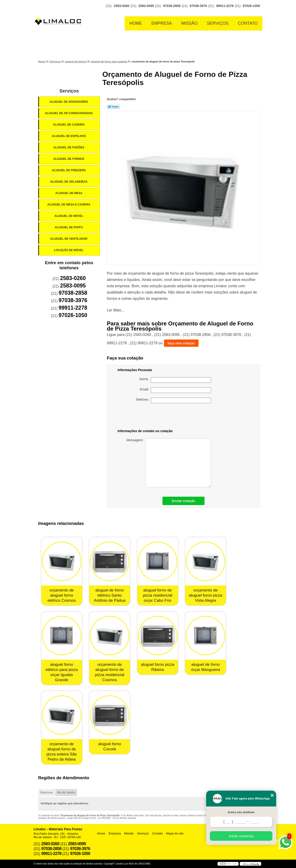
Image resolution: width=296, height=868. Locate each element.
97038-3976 (198, 6)
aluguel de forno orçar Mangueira (206, 667)
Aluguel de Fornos (69, 159)
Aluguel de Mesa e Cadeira (69, 205)
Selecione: (47, 793)
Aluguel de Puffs (69, 227)
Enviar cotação (183, 501)
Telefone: (173, 400)
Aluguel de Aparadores (69, 102)
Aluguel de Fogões (69, 147)
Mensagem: (169, 463)
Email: (175, 390)
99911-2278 (225, 6)
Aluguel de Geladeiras (69, 182)
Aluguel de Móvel (69, 216)
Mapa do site (175, 833)
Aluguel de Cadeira (69, 125)
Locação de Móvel (69, 250)
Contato (248, 23)
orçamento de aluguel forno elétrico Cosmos (62, 595)
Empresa (162, 23)
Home (136, 23)
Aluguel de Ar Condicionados (69, 113)
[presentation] (178, 417)
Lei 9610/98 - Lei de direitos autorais (117, 818)
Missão (189, 23)
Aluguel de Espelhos (69, 136)
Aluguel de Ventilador (69, 239)
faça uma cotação (181, 343)
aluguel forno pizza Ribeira (158, 667)
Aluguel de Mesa (69, 193)
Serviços (218, 23)
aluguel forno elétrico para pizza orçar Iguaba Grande (62, 672)
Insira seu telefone (241, 812)
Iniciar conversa (241, 836)
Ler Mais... (116, 310)
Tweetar (113, 106)
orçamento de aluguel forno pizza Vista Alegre (206, 595)
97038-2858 (172, 6)
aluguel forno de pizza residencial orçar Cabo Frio (158, 595)
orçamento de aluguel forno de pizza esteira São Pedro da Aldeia (62, 752)
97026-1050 (251, 6)
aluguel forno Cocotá (109, 747)
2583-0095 (146, 6)
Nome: (175, 380)
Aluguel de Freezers (69, 170)
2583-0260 (122, 6)
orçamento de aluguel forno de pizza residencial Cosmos (110, 672)
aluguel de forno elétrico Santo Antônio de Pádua (110, 595)
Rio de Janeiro (66, 793)
